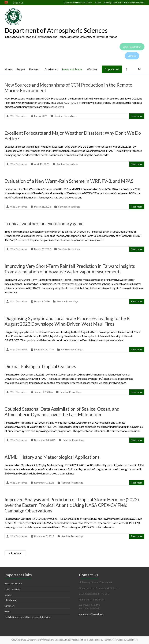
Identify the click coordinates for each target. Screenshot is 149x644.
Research (35, 69)
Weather (92, 69)
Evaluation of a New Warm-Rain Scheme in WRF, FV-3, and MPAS (69, 181)
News (8, 611)
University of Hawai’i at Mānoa (78, 3)
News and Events (72, 69)
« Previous (15, 553)
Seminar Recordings (65, 116)
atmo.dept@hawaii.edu (92, 614)
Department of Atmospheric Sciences (56, 30)
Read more (137, 116)
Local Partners (12, 589)
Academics (51, 69)
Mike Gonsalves (19, 116)
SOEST (98, 3)
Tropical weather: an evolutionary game (44, 224)
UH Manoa (10, 600)
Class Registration (132, 47)
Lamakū (132, 56)
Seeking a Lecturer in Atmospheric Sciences (124, 3)
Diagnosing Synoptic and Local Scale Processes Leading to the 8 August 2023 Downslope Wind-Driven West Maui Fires (67, 321)
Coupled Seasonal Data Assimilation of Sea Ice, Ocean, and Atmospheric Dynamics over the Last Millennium (62, 412)
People (21, 69)
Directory (10, 606)
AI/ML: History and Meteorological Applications (52, 457)
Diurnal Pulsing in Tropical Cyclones (40, 366)
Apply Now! (112, 69)
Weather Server (13, 583)
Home (8, 69)
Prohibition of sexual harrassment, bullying (28, 617)
